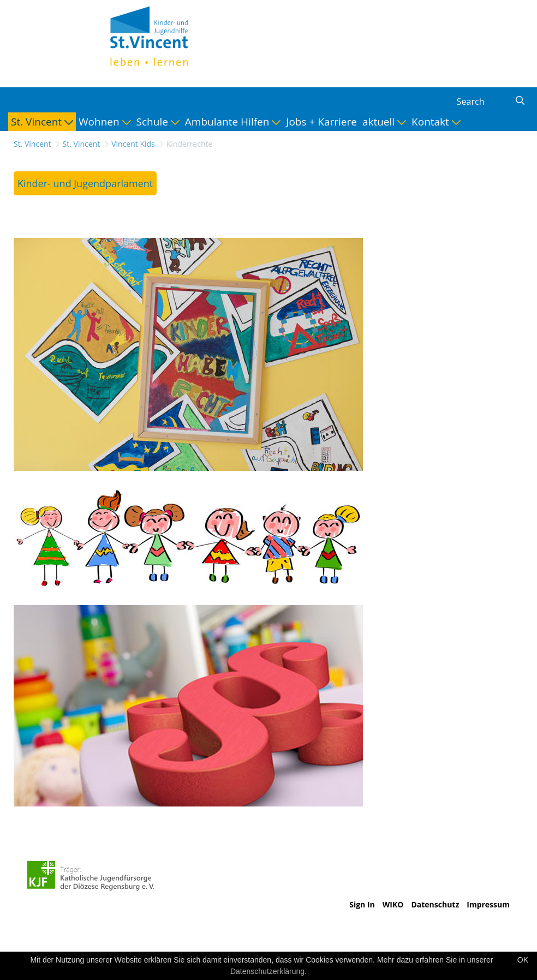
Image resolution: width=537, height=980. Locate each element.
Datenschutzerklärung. (268, 971)
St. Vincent (32, 144)
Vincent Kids (133, 144)
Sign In (362, 904)
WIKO (393, 904)
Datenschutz (435, 904)
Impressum (488, 904)
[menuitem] (42, 122)
